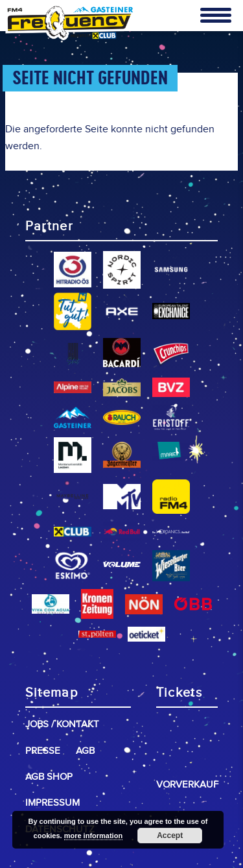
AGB (85, 751)
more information (93, 836)
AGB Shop (49, 777)
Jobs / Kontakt (62, 724)
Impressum (52, 803)
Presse (43, 751)
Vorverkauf (187, 785)
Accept (170, 836)
